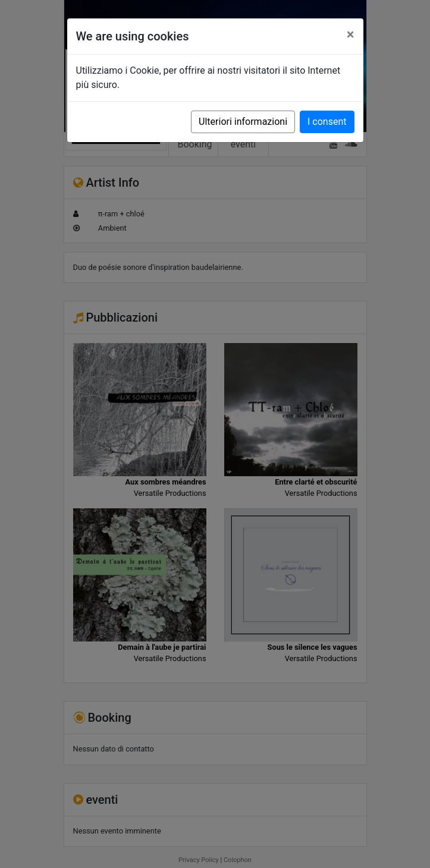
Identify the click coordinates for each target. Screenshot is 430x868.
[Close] (351, 34)
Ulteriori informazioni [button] (243, 122)
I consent (327, 122)
